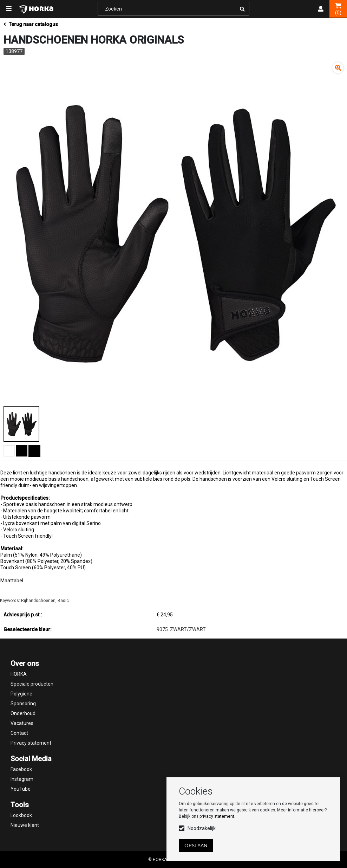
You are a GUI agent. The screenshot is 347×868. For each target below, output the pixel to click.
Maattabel (12, 581)
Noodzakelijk (202, 828)
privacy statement (217, 816)
